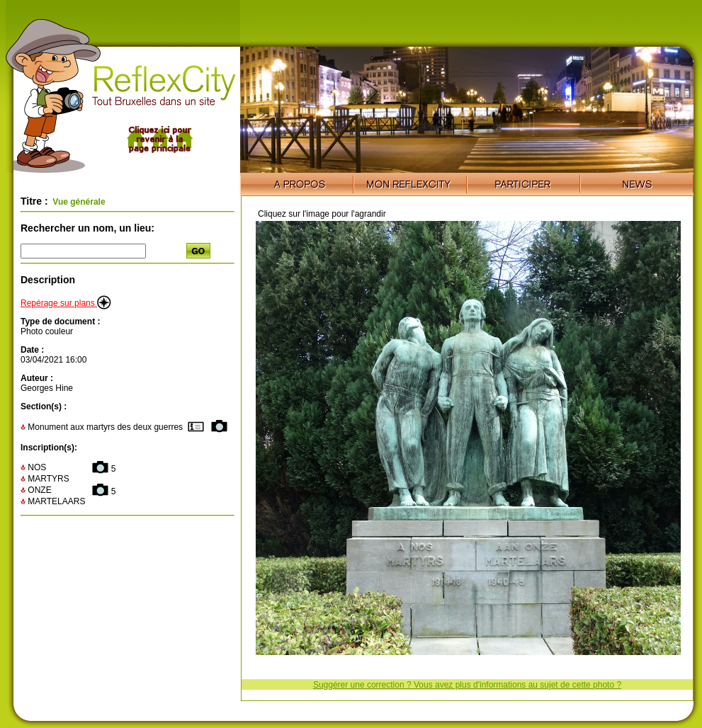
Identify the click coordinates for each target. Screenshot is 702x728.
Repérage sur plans (66, 303)
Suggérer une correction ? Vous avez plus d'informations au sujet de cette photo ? (467, 685)
